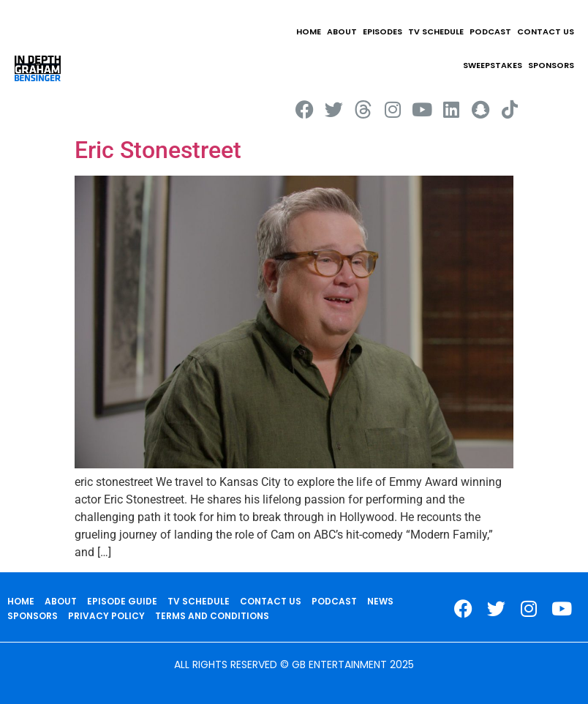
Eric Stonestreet (158, 150)
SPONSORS (551, 65)
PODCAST (490, 31)
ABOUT (342, 31)
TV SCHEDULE (436, 31)
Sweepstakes (493, 65)
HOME (309, 31)
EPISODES (382, 31)
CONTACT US (546, 31)
